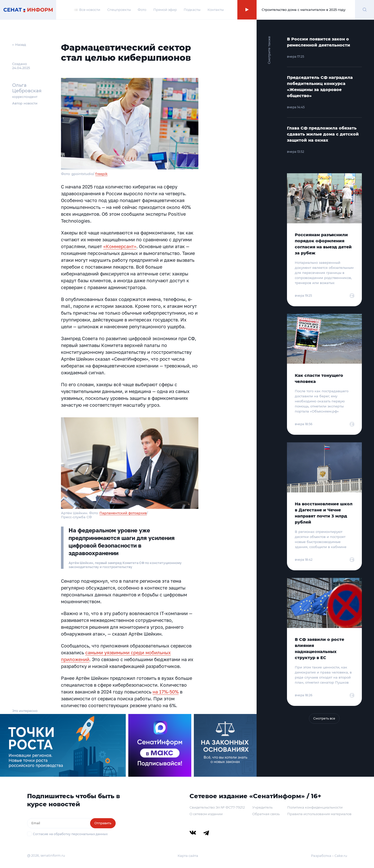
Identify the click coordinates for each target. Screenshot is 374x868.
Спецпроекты (119, 10)
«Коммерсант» (120, 246)
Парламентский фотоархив (123, 513)
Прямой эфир (165, 10)
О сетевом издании (206, 814)
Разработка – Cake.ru (329, 856)
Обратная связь (266, 814)
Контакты (216, 10)
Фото (142, 10)
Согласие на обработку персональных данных (70, 834)
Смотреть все (324, 718)
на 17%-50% (166, 692)
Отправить (103, 823)
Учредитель (262, 807)
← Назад (19, 45)
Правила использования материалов (319, 814)
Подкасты (192, 10)
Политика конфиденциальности (315, 807)
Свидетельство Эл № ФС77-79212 (217, 807)
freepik (101, 174)
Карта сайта (188, 856)
